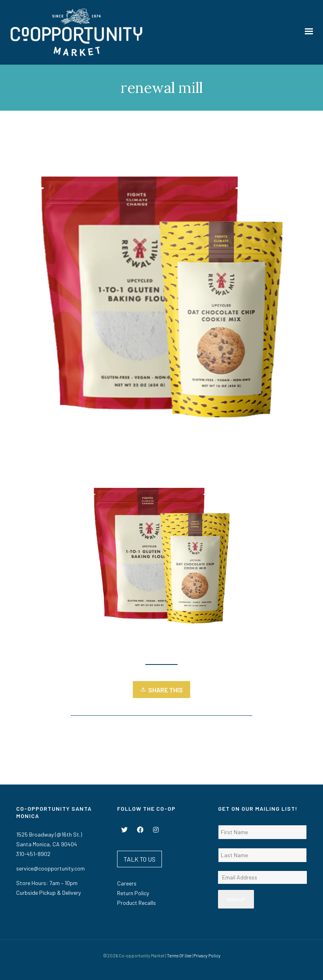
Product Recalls (136, 903)
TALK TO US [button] (139, 859)
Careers (127, 883)
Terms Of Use (179, 956)
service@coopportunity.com (50, 868)
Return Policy (133, 893)
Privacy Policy (207, 956)
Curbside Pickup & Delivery (48, 893)
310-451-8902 (33, 854)
